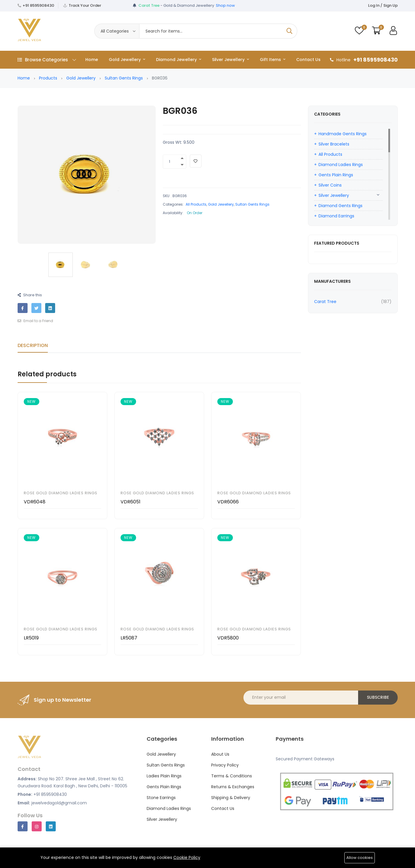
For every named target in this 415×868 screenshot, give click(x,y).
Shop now (225, 5)
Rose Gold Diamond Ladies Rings (61, 493)
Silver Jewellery (231, 60)
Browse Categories (47, 60)
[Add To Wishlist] (196, 161)
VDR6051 (131, 502)
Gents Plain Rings (336, 175)
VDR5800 (228, 638)
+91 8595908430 (38, 5)
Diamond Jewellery (179, 60)
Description (33, 345)
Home (92, 60)
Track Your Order (85, 5)
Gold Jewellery (127, 60)
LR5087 (129, 638)
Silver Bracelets (334, 144)
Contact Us (308, 60)
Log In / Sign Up (383, 5)
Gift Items (273, 60)
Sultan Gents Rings (124, 78)
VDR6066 (228, 502)
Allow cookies (360, 858)
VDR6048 (35, 502)
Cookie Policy (187, 857)
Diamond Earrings (336, 216)
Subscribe (378, 697)
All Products (196, 204)
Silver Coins (330, 185)
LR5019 (31, 638)
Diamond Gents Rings (341, 206)
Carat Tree (325, 302)
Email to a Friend (35, 321)
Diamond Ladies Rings (341, 165)
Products (48, 78)
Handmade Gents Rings (343, 134)
